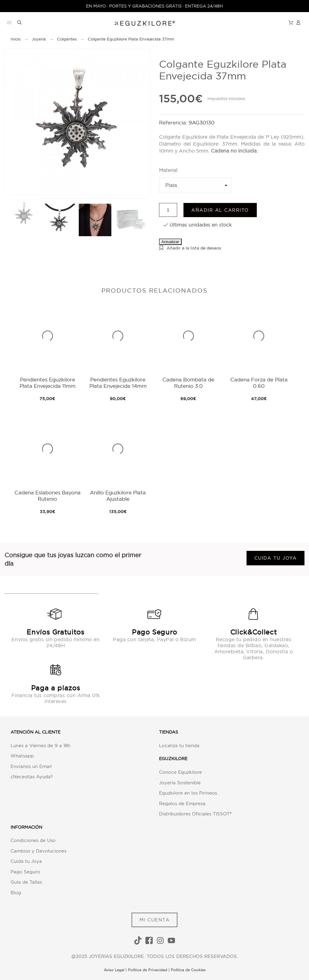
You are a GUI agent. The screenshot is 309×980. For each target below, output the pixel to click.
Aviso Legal (114, 970)
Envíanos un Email (31, 766)
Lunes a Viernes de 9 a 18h (40, 745)
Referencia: (174, 122)
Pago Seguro (25, 872)
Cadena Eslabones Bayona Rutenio (48, 495)
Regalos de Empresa (182, 803)
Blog (16, 893)
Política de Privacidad (148, 970)
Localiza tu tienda (179, 745)
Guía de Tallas (26, 882)
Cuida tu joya (276, 558)
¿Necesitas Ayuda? (32, 777)
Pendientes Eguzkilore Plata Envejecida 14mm (118, 382)
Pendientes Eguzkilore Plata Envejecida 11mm (48, 382)
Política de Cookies (188, 970)
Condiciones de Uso (33, 840)
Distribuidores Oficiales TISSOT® (195, 814)
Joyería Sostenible (180, 783)
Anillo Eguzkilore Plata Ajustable (118, 495)
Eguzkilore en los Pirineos (188, 793)
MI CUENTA (155, 920)
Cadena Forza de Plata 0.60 (259, 382)
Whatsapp (22, 756)
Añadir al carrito (220, 210)
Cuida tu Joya (26, 861)
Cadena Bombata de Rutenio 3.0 (188, 382)
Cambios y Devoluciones (38, 851)
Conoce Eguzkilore (180, 772)
